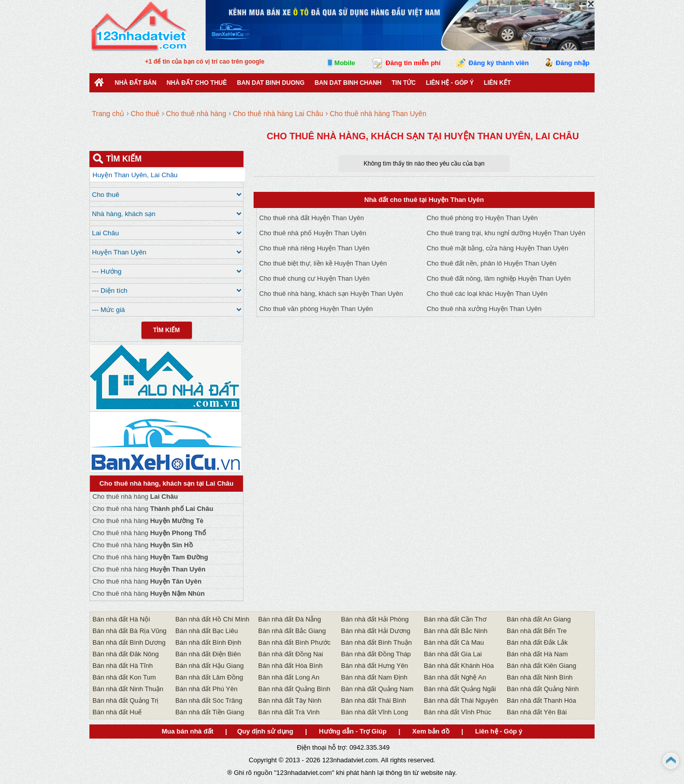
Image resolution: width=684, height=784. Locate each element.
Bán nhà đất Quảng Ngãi (460, 689)
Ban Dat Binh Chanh (348, 83)
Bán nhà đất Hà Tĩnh (123, 666)
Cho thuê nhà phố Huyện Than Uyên (313, 233)
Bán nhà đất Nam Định (374, 677)
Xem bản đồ (431, 731)
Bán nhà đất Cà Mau (454, 642)
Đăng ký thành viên (499, 63)
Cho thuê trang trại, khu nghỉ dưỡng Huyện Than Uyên (506, 233)
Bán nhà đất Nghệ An (455, 677)
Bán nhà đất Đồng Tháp (376, 654)
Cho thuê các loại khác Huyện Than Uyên (487, 294)
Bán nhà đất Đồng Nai (290, 654)
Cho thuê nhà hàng (135, 496)
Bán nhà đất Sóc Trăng (209, 700)
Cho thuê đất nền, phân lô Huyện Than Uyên (492, 263)
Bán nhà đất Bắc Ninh (456, 631)
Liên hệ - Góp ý (450, 83)
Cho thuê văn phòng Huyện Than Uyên (316, 309)
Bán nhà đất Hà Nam (537, 654)
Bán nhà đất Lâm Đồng (209, 677)
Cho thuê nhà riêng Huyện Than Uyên (314, 248)
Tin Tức (404, 83)
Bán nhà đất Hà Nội (121, 619)
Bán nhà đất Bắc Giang (292, 631)
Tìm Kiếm (166, 330)
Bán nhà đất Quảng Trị (125, 700)
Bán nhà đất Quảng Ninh (543, 689)
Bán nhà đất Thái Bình (374, 700)
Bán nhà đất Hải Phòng (375, 619)
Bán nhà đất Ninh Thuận (128, 689)
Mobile (345, 63)
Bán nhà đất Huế (117, 712)
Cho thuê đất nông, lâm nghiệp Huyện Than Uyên (499, 278)
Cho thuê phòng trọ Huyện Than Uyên (482, 218)
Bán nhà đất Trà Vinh (289, 712)
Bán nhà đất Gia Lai (453, 654)
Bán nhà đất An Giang (539, 619)
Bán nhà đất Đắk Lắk (537, 642)
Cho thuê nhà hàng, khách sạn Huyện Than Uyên (331, 294)
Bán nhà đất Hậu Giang (209, 666)
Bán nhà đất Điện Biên (208, 654)
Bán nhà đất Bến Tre (537, 631)
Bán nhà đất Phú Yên (206, 689)
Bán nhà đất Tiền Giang (210, 712)
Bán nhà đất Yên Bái (537, 712)
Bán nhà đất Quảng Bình (294, 689)
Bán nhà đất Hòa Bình (290, 666)
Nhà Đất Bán (136, 83)
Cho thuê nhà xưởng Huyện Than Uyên (484, 309)
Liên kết (498, 83)
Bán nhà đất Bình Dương (129, 642)
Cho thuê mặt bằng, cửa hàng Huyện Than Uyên (498, 248)
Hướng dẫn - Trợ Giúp (353, 731)
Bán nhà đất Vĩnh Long (375, 712)
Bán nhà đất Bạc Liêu (207, 631)
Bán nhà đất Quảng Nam (377, 689)
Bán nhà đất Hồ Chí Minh (212, 619)
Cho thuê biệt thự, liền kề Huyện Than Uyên (323, 263)
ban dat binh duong (271, 83)
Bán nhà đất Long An (289, 677)
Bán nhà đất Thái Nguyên (461, 700)
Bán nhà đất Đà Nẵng (290, 619)
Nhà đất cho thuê (197, 83)
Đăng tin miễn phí (413, 63)
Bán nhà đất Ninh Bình (540, 677)
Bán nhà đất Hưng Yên (375, 666)
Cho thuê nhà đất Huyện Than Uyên (311, 218)
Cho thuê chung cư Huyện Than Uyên (314, 278)
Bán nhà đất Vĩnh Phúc (457, 712)
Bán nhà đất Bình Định (208, 642)
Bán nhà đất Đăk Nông (126, 654)
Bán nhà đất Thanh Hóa (542, 700)
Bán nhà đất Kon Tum (124, 677)
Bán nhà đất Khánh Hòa (459, 666)
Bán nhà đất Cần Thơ (455, 619)
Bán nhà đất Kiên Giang (542, 666)
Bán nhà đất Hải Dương (376, 631)
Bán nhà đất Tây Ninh (290, 700)
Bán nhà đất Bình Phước (294, 642)
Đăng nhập (573, 63)
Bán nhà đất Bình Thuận (376, 642)
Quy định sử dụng (265, 731)
